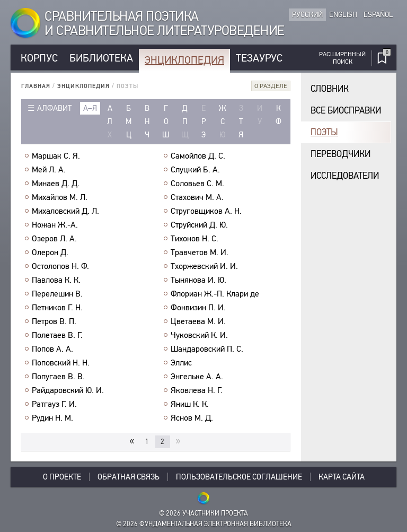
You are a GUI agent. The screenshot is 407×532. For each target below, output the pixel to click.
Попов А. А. (52, 349)
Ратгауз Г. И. (54, 404)
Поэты (324, 132)
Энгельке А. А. (197, 377)
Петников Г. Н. (57, 308)
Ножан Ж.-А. (55, 225)
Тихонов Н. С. (194, 239)
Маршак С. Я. (56, 156)
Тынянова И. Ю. (198, 280)
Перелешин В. (57, 294)
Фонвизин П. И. (198, 308)
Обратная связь (129, 477)
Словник (330, 89)
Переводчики (340, 154)
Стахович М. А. (197, 197)
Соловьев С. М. (197, 184)
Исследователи (345, 176)
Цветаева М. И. (198, 321)
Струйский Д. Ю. (199, 225)
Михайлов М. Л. (60, 197)
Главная (36, 86)
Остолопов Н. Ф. (60, 266)
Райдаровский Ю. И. (68, 390)
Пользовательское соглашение (239, 477)
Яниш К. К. (190, 404)
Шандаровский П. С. (207, 349)
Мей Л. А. (49, 170)
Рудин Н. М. (52, 418)
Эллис (181, 363)
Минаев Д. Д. (56, 184)
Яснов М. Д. (192, 418)
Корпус (39, 58)
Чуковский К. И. (199, 335)
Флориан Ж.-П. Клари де (215, 294)
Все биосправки (346, 111)
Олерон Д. (50, 252)
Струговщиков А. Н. (206, 211)
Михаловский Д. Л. (65, 211)
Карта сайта (342, 477)
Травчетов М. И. (200, 252)
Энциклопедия (184, 60)
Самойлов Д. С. (198, 156)
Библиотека (101, 58)
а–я (90, 108)
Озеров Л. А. (54, 239)
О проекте (62, 477)
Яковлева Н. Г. (197, 390)
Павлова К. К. (56, 280)
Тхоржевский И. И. (204, 266)
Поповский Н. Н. (61, 363)
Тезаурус (259, 58)
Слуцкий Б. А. (195, 170)
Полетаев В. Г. (57, 335)
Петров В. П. (54, 321)
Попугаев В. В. (58, 377)
